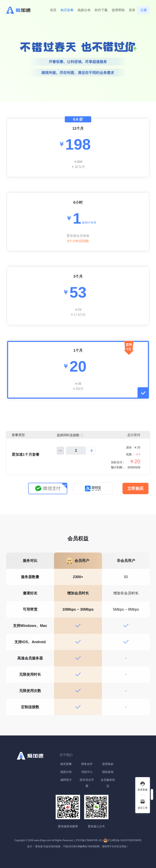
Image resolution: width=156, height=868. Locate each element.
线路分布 (84, 10)
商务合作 (87, 764)
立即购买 (135, 488)
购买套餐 (67, 10)
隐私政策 (108, 772)
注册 (144, 10)
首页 (53, 10)
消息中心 (87, 772)
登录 (132, 10)
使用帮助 (118, 10)
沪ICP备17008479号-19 (88, 840)
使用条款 (108, 764)
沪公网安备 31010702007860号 (123, 840)
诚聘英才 (66, 780)
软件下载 (101, 10)
